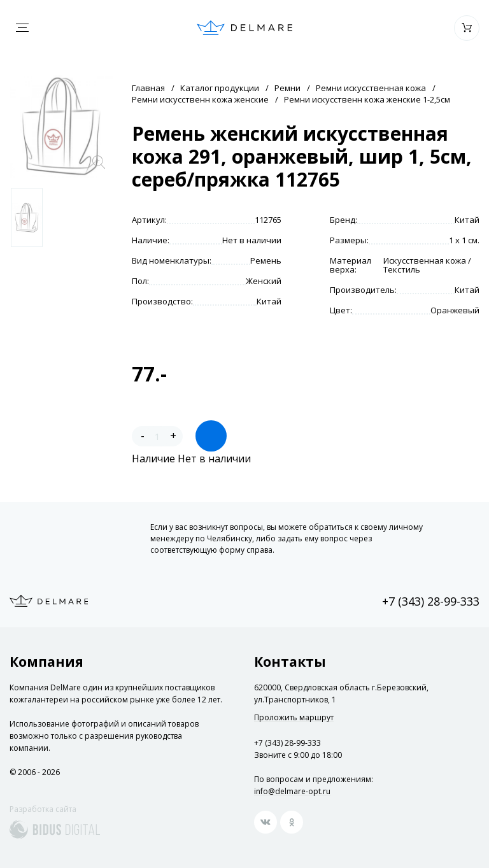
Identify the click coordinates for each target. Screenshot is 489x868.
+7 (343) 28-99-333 (431, 601)
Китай (467, 220)
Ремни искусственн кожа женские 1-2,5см (367, 99)
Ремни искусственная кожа (371, 88)
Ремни (287, 88)
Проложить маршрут (294, 718)
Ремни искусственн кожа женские (200, 99)
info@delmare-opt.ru (292, 791)
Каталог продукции (220, 88)
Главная (148, 88)
